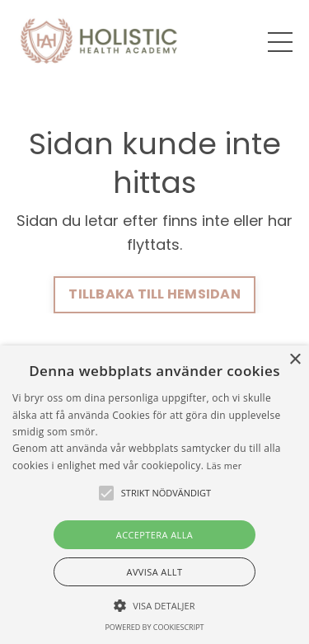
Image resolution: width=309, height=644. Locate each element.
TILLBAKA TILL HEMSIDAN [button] (154, 294)
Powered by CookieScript (154, 627)
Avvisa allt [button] (155, 572)
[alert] (154, 495)
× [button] (295, 360)
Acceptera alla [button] (154, 535)
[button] (154, 605)
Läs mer (225, 465)
